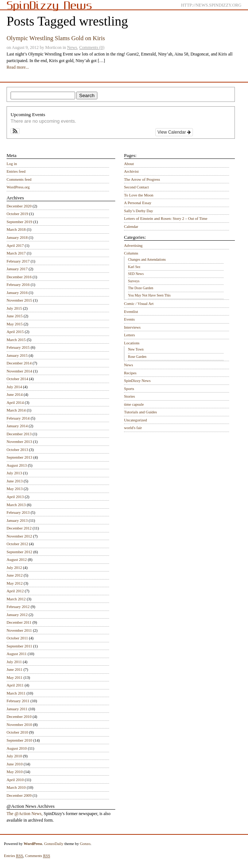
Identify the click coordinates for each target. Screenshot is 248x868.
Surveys (134, 281)
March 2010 (16, 787)
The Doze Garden (141, 288)
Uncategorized (135, 420)
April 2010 (15, 780)
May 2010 (15, 772)
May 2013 (15, 489)
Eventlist (131, 311)
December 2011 (19, 622)
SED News (136, 274)
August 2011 (17, 654)
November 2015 (19, 300)
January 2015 (17, 355)
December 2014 (19, 363)
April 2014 (15, 402)
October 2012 (17, 544)
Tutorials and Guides (140, 412)
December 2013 (19, 434)
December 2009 (19, 795)
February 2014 (18, 418)
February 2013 (18, 512)
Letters (129, 335)
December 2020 (19, 206)
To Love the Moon (139, 195)
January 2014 (17, 426)
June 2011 (15, 669)
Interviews (132, 327)
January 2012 (17, 615)
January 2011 (17, 709)
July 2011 (14, 662)
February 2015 (18, 347)
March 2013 (16, 505)
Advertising (133, 245)
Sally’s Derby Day (139, 211)
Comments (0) (92, 47)
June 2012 (15, 575)
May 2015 (15, 324)
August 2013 (17, 465)
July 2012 (14, 567)
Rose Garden (137, 357)
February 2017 (18, 261)
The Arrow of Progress (142, 179)
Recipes (130, 373)
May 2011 (15, 677)
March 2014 (16, 410)
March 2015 (16, 340)
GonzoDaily (54, 844)
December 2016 (19, 277)
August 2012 (17, 559)
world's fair (133, 428)
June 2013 (15, 481)
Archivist (131, 171)
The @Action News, (25, 814)
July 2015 (14, 308)
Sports (129, 389)
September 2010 (19, 740)
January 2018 (17, 237)
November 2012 (19, 536)
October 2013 (17, 450)
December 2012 (19, 528)
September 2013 (19, 457)
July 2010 (14, 756)
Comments (38, 856)
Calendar (131, 226)
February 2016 (18, 284)
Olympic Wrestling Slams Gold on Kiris (56, 38)
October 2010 (17, 732)
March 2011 (16, 693)
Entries (14, 856)
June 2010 (15, 764)
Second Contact (136, 187)
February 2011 (18, 701)
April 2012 (15, 591)
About (129, 164)
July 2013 (14, 473)
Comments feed (19, 179)
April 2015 (15, 332)
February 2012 (18, 607)
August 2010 (17, 748)
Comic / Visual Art (139, 303)
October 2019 (17, 214)
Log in (12, 164)
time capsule (134, 404)
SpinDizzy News (137, 381)
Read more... (18, 67)
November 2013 (19, 441)
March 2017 (16, 253)
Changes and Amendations (147, 259)
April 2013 (15, 497)
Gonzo (85, 844)
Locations (132, 343)
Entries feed (16, 171)
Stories (129, 396)
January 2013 (17, 520)
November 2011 (19, 630)
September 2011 (19, 646)
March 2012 (16, 599)
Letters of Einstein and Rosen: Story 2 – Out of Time (166, 218)
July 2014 (14, 387)
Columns (131, 253)
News (72, 47)
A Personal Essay (138, 203)
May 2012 (15, 583)
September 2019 (19, 222)
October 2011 (17, 638)
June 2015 (15, 316)
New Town (136, 349)
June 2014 (15, 394)
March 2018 (16, 229)
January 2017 (17, 269)
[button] (15, 131)
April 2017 (15, 245)
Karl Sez (134, 267)
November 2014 (19, 371)
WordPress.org (18, 187)
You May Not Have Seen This (149, 295)
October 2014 (17, 379)
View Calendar (174, 132)
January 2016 (17, 292)
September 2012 (19, 552)
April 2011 (15, 685)
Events (129, 319)
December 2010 (19, 716)
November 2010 (19, 724)
